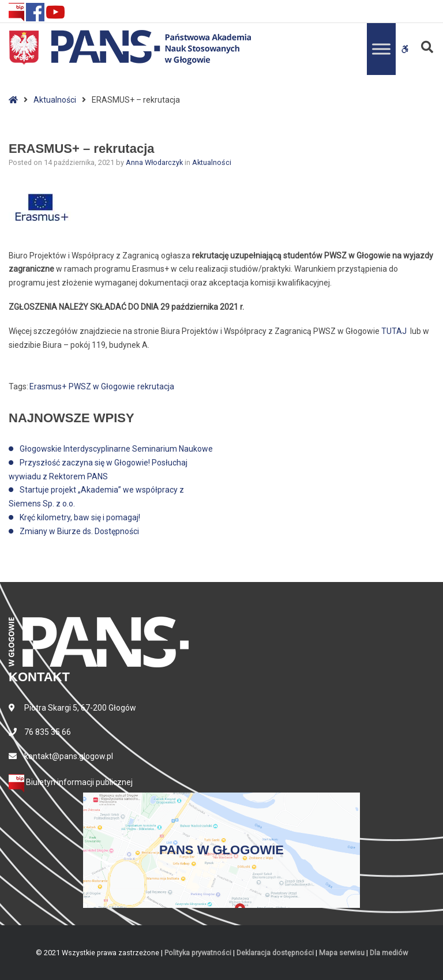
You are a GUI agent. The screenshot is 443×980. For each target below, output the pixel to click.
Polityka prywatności (198, 953)
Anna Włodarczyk (155, 162)
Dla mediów (389, 953)
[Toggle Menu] (381, 49)
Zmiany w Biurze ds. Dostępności (79, 531)
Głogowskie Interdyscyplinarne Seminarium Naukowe (116, 449)
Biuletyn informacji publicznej (71, 782)
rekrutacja (156, 386)
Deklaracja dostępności (275, 953)
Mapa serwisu (342, 953)
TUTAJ (394, 331)
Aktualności (55, 100)
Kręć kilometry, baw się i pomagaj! (80, 517)
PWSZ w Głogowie (102, 386)
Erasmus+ (48, 386)
